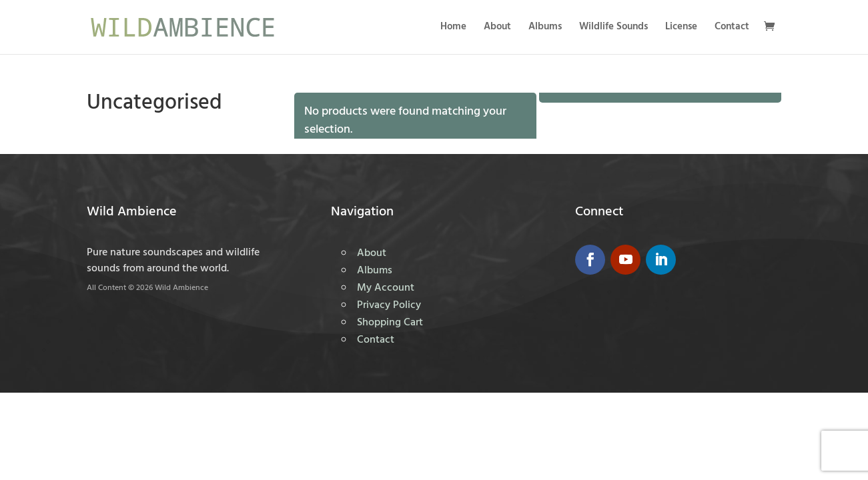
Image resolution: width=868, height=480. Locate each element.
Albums (545, 28)
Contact (732, 28)
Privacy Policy (389, 305)
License (681, 28)
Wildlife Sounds (613, 28)
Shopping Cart (390, 323)
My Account (386, 288)
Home (453, 28)
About (497, 28)
